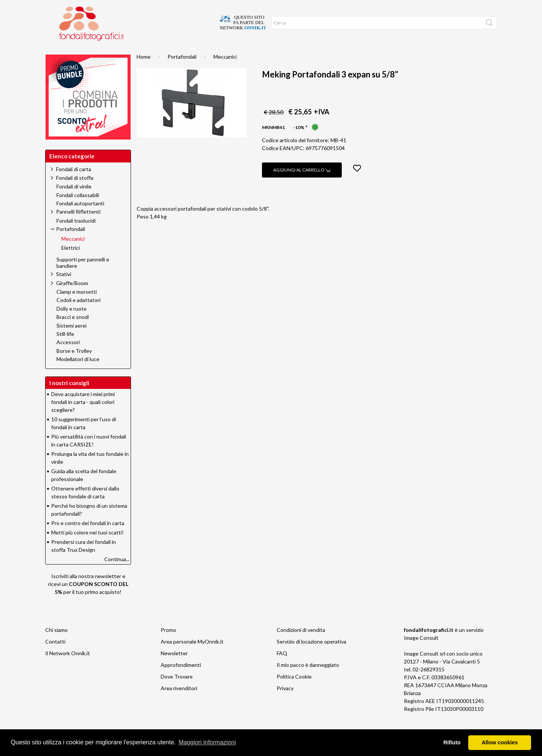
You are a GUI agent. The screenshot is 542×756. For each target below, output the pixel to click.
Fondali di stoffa (75, 193)
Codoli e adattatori (78, 315)
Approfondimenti (181, 680)
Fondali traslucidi (76, 236)
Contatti (55, 657)
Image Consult (421, 653)
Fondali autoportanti (80, 219)
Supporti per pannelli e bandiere (83, 278)
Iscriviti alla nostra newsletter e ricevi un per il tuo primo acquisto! (88, 599)
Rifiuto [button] (452, 742)
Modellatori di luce (78, 374)
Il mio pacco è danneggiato (308, 680)
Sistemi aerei (72, 341)
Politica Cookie (294, 691)
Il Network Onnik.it (68, 668)
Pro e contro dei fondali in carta (88, 538)
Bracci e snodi (73, 332)
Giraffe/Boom (72, 298)
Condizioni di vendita (301, 645)
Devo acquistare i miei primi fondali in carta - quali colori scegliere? (83, 417)
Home (57, 53)
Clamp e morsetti (77, 307)
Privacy (285, 703)
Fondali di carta (74, 184)
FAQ (282, 668)
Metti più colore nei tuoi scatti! (88, 547)
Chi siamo (56, 645)
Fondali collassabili (78, 210)
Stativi (64, 289)
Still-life (65, 349)
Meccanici (225, 72)
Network (157, 53)
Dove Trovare (177, 691)
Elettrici (71, 263)
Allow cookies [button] (500, 742)
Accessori (68, 357)
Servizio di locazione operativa (311, 657)
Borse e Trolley (74, 366)
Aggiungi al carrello (302, 185)
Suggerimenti (92, 53)
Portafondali (182, 72)
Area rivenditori (179, 703)
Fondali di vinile (74, 202)
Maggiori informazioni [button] (207, 742)
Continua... (117, 574)
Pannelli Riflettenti (78, 227)
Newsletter (174, 668)
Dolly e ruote (72, 324)
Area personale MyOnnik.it (192, 657)
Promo (127, 53)
